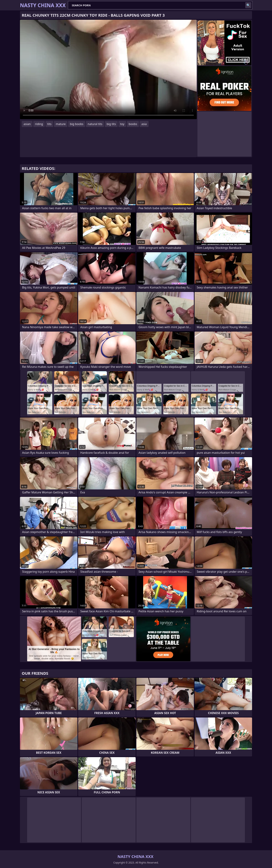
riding (39, 124)
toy (122, 124)
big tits (111, 124)
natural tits (95, 124)
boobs (133, 124)
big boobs (77, 124)
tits (49, 124)
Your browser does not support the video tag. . (108, 69)
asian (27, 124)
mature (61, 124)
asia (144, 124)
